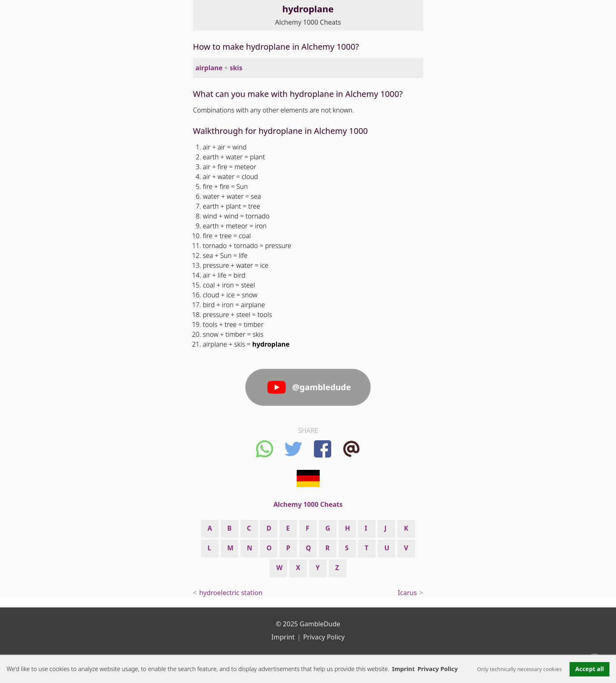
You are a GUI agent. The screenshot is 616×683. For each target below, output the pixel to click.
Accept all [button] (590, 669)
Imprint (403, 669)
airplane (209, 68)
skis (236, 68)
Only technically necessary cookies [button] (519, 669)
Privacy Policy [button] (438, 669)
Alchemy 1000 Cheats (308, 22)
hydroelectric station (231, 593)
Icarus (407, 593)
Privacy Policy (324, 637)
